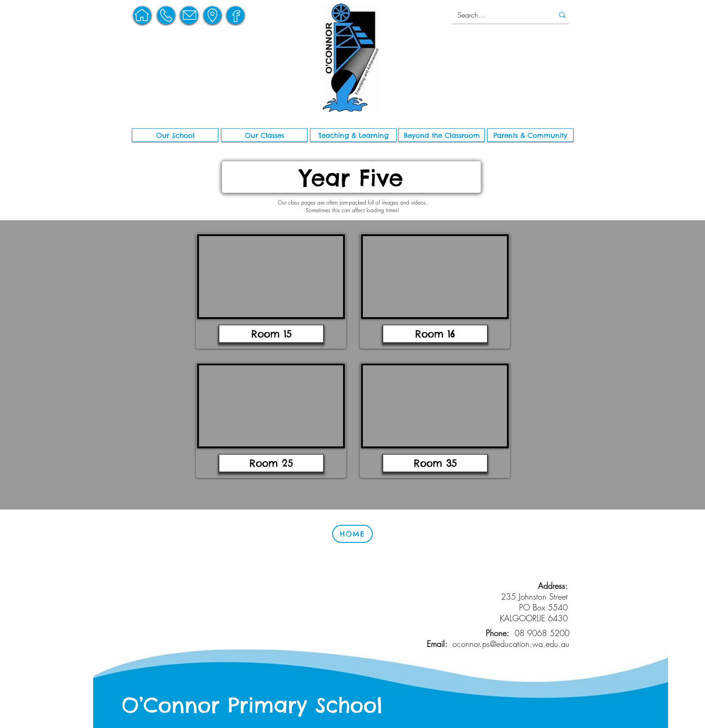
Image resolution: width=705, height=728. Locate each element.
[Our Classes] (264, 135)
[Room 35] (435, 463)
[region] (142, 15)
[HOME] (352, 534)
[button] (175, 135)
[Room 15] (271, 334)
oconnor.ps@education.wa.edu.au (511, 644)
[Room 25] (271, 463)
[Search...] (497, 15)
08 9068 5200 (542, 633)
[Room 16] (435, 334)
